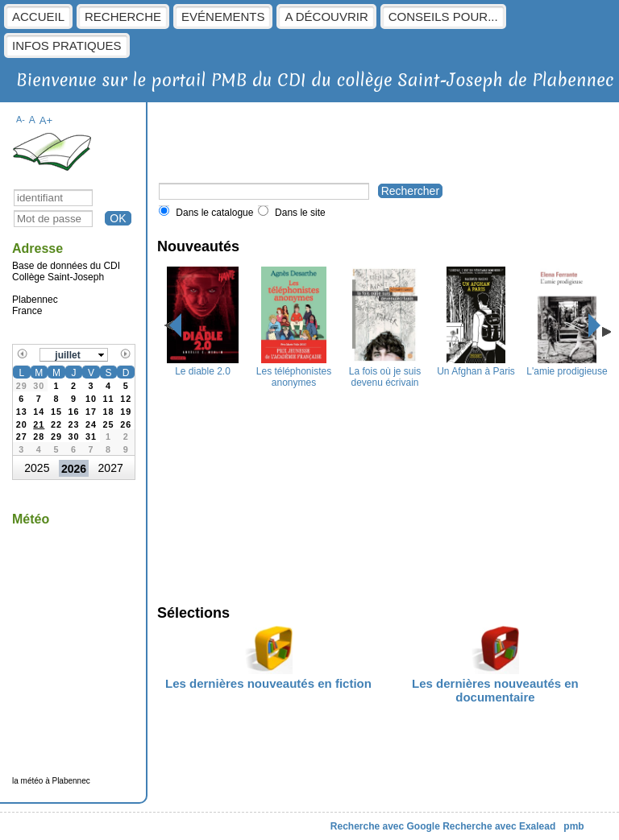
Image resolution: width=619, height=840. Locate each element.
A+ (46, 120)
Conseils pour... (443, 17)
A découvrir (326, 17)
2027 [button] (111, 468)
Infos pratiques (67, 46)
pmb (573, 826)
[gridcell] (39, 423)
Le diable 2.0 (203, 366)
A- (21, 119)
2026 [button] (74, 469)
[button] (74, 355)
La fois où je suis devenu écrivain (385, 371)
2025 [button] (37, 468)
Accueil (38, 17)
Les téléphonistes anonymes (294, 371)
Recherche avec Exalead (499, 826)
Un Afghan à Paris (476, 366)
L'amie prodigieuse (567, 366)
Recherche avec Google (385, 826)
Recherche (123, 17)
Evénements (223, 17)
